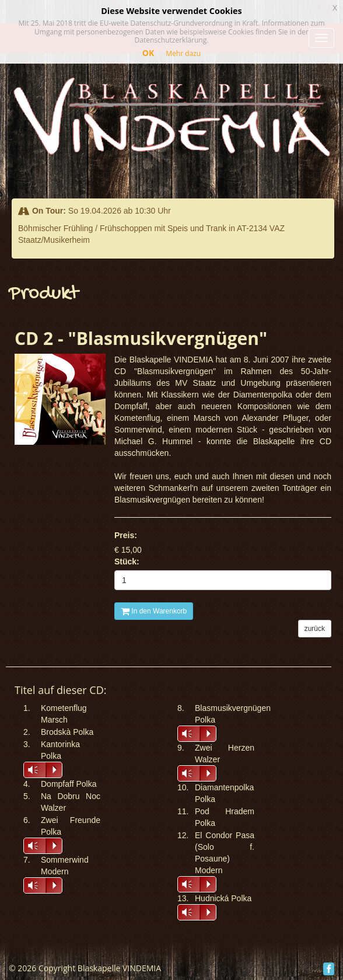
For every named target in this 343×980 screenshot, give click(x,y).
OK (148, 53)
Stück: (127, 562)
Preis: (126, 535)
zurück (315, 629)
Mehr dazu (183, 53)
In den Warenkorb (154, 611)
